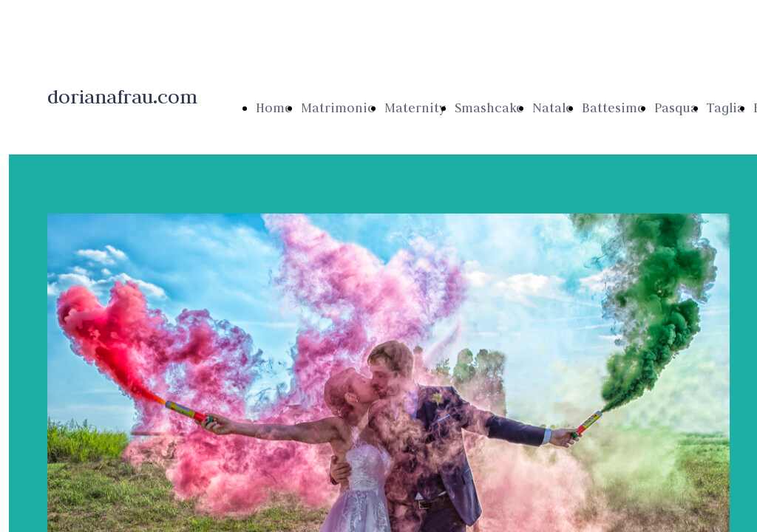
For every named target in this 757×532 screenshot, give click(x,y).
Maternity (415, 108)
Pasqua (676, 108)
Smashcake (489, 108)
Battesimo (614, 108)
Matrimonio (338, 108)
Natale (553, 108)
